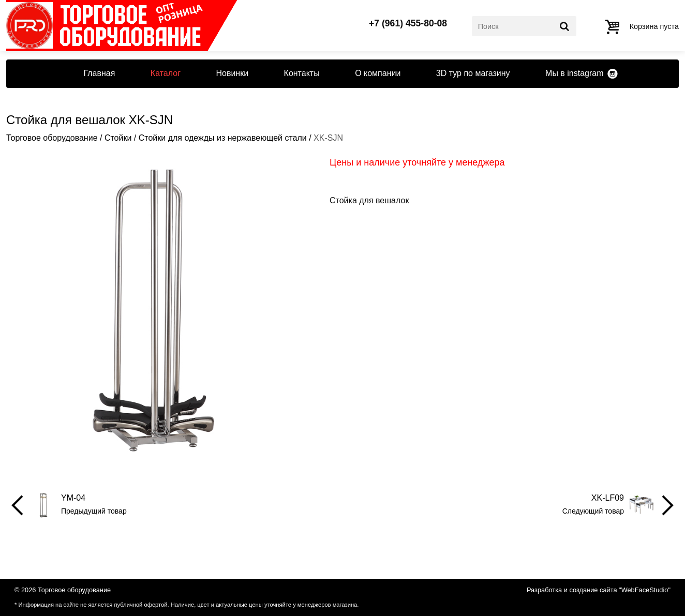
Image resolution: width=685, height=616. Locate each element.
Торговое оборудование (52, 138)
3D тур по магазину (473, 73)
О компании (378, 73)
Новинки (232, 73)
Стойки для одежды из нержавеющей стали (223, 138)
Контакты (302, 73)
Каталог (166, 73)
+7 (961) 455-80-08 (408, 24)
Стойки (118, 138)
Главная (99, 73)
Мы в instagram (574, 73)
